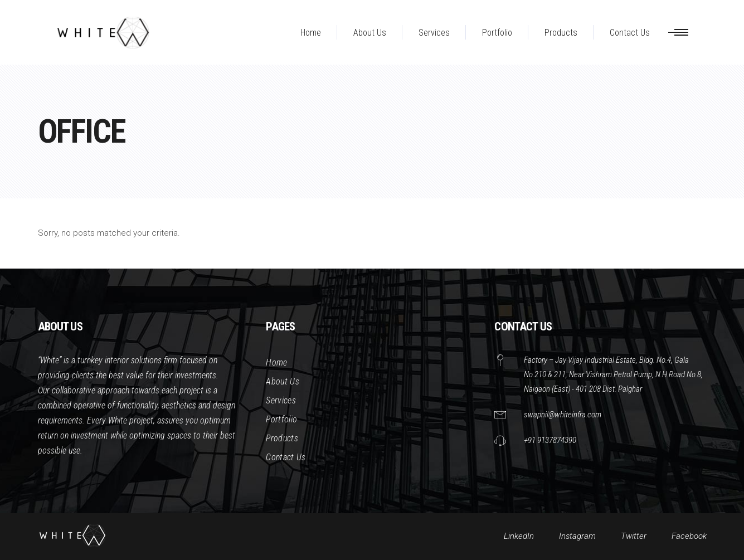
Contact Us (286, 457)
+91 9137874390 (550, 440)
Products (282, 438)
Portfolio (281, 419)
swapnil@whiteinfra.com (563, 415)
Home (276, 362)
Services (281, 400)
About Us (283, 381)
